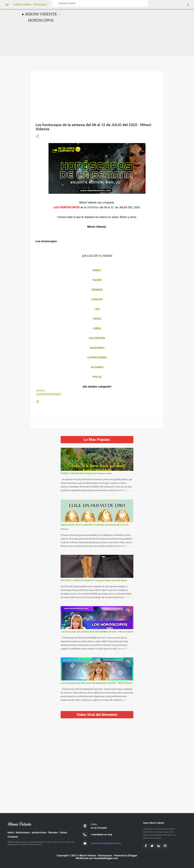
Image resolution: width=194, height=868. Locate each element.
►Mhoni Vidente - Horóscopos (30, 4)
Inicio (11, 833)
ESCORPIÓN (97, 338)
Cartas (64, 833)
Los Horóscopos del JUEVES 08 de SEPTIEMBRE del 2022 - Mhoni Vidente (97, 632)
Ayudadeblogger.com (106, 858)
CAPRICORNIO (97, 358)
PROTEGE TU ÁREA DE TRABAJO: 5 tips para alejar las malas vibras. (94, 580)
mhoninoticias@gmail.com (106, 843)
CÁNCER (97, 299)
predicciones (40, 833)
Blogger (133, 856)
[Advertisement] (121, 32)
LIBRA (97, 328)
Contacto (13, 837)
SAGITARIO (97, 348)
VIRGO (97, 319)
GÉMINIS (97, 290)
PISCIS (97, 377)
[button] (37, 136)
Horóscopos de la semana (49, 394)
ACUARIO (97, 367)
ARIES (97, 270)
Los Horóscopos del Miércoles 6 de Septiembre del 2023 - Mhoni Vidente (97, 683)
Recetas (54, 833)
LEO (97, 309)
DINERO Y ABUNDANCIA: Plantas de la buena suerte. (86, 473)
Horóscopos (23, 833)
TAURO (97, 280)
